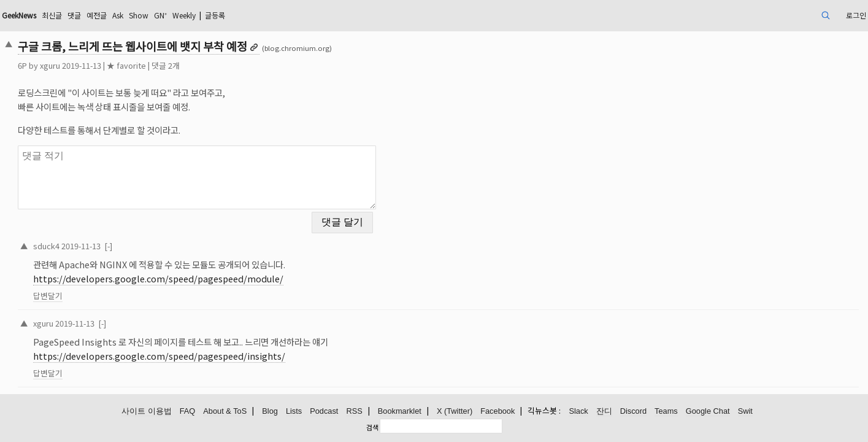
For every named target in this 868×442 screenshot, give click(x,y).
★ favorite (210, 65)
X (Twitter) (455, 410)
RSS (354, 410)
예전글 (202, 15)
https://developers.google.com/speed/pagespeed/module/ (242, 271)
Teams (666, 410)
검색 (372, 425)
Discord (633, 410)
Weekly (305, 15)
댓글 (176, 15)
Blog (270, 410)
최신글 (151, 15)
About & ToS (225, 410)
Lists (294, 410)
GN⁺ (276, 15)
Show (251, 15)
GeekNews (111, 15)
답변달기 (132, 288)
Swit (745, 410)
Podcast (324, 410)
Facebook (497, 410)
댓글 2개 (250, 65)
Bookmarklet (400, 410)
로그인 (768, 15)
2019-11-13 (165, 238)
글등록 (343, 15)
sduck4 (130, 238)
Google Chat (708, 410)
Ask (226, 15)
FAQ (188, 410)
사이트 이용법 (147, 410)
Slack (578, 410)
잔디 (604, 410)
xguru (134, 65)
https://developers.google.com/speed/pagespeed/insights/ (243, 349)
